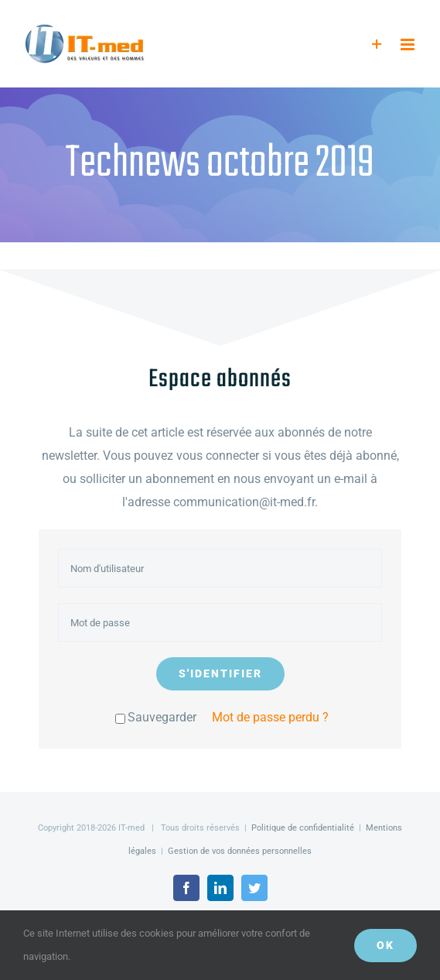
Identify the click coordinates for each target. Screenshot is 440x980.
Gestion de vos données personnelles (240, 851)
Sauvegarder (156, 717)
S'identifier (220, 673)
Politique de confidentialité (303, 828)
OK (385, 945)
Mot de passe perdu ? (270, 717)
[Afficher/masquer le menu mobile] (409, 45)
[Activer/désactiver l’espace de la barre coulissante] (377, 45)
